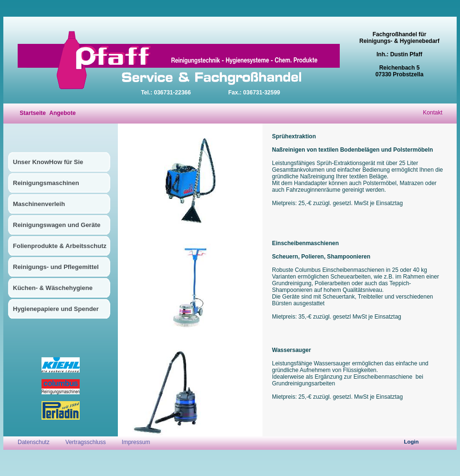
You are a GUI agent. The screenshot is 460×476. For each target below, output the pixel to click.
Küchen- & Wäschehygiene (53, 288)
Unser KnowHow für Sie (48, 162)
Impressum (136, 442)
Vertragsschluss (86, 442)
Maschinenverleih (39, 204)
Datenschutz (34, 442)
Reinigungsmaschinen (46, 183)
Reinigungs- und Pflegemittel (56, 267)
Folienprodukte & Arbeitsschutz (60, 246)
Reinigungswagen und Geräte (57, 225)
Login (412, 442)
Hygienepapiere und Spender (56, 309)
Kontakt (433, 113)
